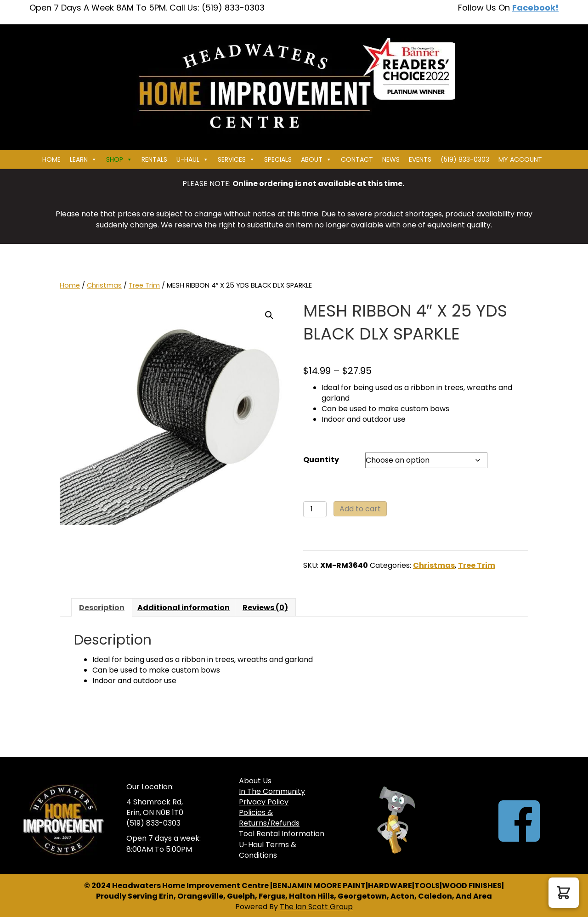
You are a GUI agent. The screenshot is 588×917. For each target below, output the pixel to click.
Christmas (104, 285)
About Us (255, 781)
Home (51, 159)
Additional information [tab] (184, 608)
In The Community (272, 791)
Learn (83, 159)
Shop (119, 159)
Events (420, 159)
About (316, 159)
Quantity (321, 460)
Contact (357, 159)
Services (236, 159)
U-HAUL (192, 159)
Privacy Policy (264, 802)
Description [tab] (102, 608)
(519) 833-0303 (465, 159)
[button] (269, 315)
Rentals (154, 159)
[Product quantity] (315, 509)
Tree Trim (144, 285)
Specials (278, 159)
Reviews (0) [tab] (265, 608)
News (391, 159)
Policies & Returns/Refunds (269, 818)
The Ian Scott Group (316, 907)
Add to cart (360, 509)
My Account (520, 159)
